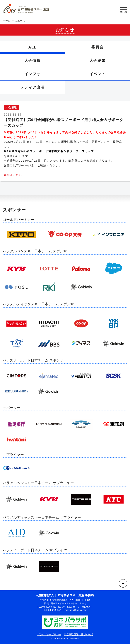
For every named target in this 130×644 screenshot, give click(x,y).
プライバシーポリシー (49, 634)
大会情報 (32, 61)
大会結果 (97, 61)
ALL (33, 47)
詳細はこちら (13, 175)
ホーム (7, 21)
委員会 (97, 47)
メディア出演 (32, 87)
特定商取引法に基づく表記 (78, 634)
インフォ (32, 74)
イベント (97, 74)
